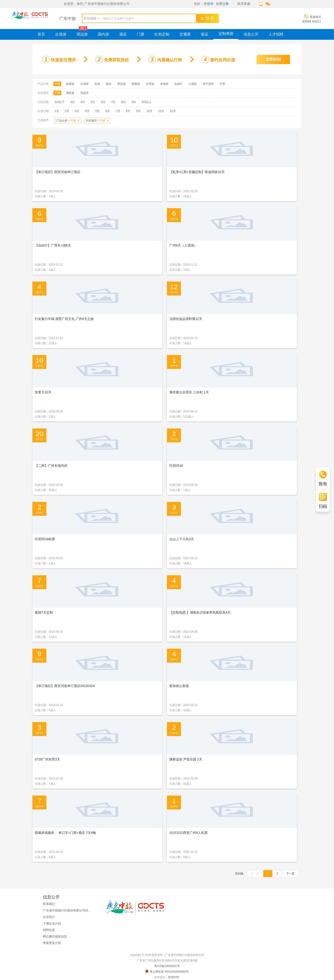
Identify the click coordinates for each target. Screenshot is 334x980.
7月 (118, 111)
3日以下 (59, 102)
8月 (128, 111)
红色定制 (162, 34)
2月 (67, 111)
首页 (41, 34)
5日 (93, 102)
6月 (108, 111)
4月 (87, 111)
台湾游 (150, 84)
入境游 (193, 84)
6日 (103, 102)
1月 (57, 111)
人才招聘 (276, 34)
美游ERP (173, 977)
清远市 (84, 93)
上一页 (255, 874)
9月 (138, 111)
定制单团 (226, 34)
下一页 (290, 874)
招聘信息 (49, 930)
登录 (210, 4)
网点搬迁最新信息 (55, 936)
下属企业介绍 (52, 923)
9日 (134, 102)
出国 (97, 84)
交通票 (185, 34)
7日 (113, 102)
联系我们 (49, 904)
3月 (77, 111)
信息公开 (251, 34)
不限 (57, 84)
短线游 (70, 84)
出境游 (61, 34)
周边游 (82, 34)
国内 (109, 84)
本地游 (164, 84)
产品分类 (68, 121)
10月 (149, 111)
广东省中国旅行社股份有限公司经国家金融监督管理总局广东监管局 (88, 910)
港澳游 (136, 84)
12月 (173, 111)
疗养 (222, 84)
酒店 (123, 34)
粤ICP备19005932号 (167, 966)
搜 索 (207, 18)
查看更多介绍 (52, 943)
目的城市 (98, 121)
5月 (98, 111)
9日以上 (147, 102)
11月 (161, 111)
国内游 (103, 34)
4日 (83, 102)
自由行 (178, 84)
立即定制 (273, 59)
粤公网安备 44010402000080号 (167, 971)
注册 (225, 4)
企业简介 (49, 917)
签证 (205, 34)
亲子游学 (208, 84)
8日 (124, 102)
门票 (141, 34)
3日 (72, 102)
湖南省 (70, 93)
